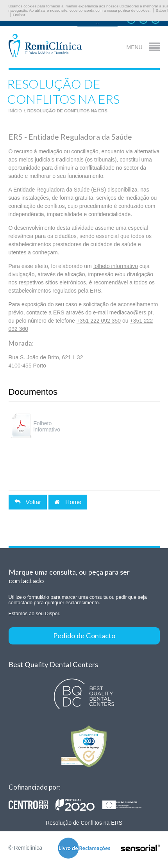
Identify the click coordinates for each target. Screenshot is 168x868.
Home (68, 502)
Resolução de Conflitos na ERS (67, 111)
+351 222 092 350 (99, 321)
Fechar (19, 15)
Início (15, 111)
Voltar (28, 502)
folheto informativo (116, 266)
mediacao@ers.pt (131, 312)
